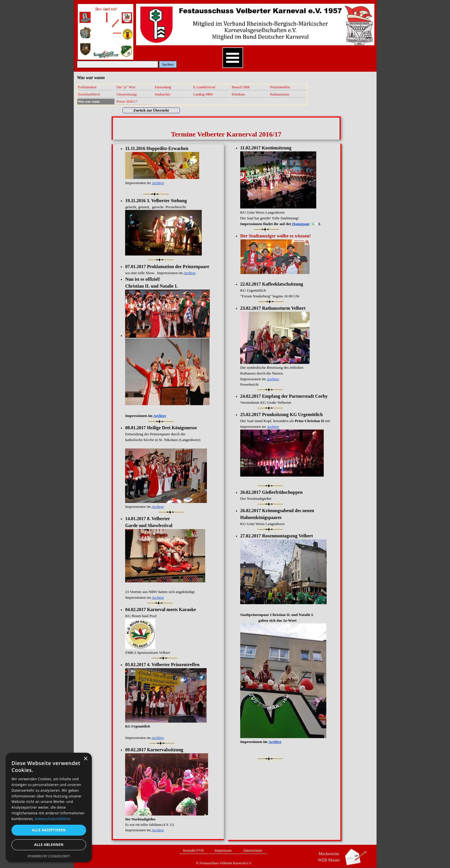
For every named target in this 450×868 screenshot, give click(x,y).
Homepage (300, 224)
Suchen (168, 64)
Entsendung (163, 87)
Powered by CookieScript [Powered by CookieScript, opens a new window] (49, 856)
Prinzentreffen (280, 87)
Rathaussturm (280, 94)
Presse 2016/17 (127, 102)
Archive (273, 379)
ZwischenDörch (89, 94)
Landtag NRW (203, 94)
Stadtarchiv (163, 94)
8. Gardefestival (204, 87)
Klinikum (238, 94)
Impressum (223, 850)
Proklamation (87, 87)
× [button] (85, 759)
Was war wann (89, 102)
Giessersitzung (126, 94)
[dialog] (49, 807)
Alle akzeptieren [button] (49, 830)
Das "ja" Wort (126, 87)
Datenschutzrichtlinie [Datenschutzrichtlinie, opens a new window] (53, 819)
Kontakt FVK (194, 850)
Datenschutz (253, 850)
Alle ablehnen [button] (49, 845)
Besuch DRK (241, 87)
